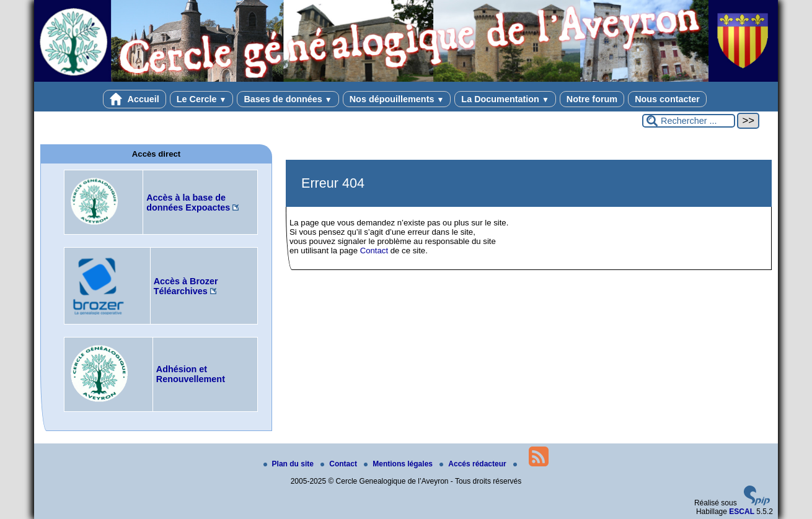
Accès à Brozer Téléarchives (186, 286)
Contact (374, 251)
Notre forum (592, 99)
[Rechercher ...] (689, 121)
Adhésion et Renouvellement (191, 374)
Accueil (135, 99)
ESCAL (742, 512)
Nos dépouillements (397, 99)
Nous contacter (667, 99)
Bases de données (288, 99)
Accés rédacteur (474, 464)
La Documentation (505, 99)
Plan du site (290, 464)
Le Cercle (202, 99)
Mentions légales (399, 464)
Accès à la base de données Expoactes (188, 203)
